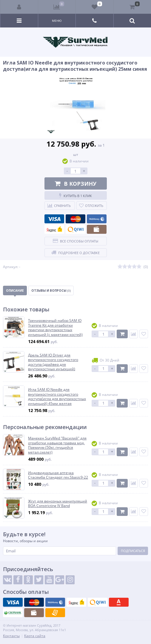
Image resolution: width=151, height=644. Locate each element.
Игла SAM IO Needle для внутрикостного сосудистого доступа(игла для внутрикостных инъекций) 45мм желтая (57, 396)
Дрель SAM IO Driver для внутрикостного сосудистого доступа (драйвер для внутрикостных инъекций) (53, 362)
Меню (57, 21)
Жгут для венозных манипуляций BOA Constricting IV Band (58, 504)
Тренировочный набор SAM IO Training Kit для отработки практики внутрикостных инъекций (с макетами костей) (55, 328)
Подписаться (133, 551)
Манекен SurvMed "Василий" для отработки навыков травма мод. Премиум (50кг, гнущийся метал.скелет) (57, 445)
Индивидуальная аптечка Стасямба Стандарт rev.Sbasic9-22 (58, 475)
